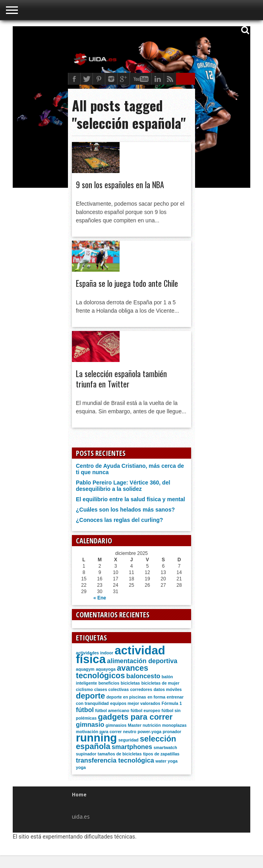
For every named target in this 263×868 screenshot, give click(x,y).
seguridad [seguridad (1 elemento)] (129, 740)
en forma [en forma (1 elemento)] (156, 697)
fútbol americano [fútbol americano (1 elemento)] (112, 710)
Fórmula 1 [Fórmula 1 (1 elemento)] (172, 703)
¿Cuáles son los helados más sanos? (125, 510)
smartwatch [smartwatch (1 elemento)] (165, 747)
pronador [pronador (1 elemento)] (172, 732)
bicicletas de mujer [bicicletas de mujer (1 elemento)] (161, 683)
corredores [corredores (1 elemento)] (141, 689)
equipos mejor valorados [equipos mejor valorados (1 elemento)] (135, 703)
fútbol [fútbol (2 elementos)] (85, 710)
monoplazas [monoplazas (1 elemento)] (174, 725)
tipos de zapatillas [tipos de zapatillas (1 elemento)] (161, 754)
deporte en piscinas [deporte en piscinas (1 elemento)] (126, 697)
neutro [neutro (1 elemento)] (130, 732)
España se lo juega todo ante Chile (127, 283)
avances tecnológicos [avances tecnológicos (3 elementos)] (112, 672)
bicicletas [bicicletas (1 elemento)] (131, 683)
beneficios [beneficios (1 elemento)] (109, 683)
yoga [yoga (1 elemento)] (81, 767)
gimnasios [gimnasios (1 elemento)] (116, 725)
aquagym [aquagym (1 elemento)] (85, 669)
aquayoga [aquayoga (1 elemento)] (106, 669)
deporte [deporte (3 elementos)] (90, 696)
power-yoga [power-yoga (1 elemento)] (149, 732)
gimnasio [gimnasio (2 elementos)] (90, 724)
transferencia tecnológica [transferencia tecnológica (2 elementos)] (115, 760)
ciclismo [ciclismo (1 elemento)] (84, 689)
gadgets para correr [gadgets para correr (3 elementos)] (135, 717)
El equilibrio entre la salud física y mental (131, 499)
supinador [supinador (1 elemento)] (86, 754)
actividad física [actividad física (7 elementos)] (121, 655)
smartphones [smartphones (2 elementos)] (132, 747)
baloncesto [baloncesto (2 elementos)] (143, 676)
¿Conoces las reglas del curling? (119, 520)
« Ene (100, 598)
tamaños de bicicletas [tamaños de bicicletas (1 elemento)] (120, 754)
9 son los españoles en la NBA (120, 185)
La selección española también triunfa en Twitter (121, 379)
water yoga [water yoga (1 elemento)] (166, 761)
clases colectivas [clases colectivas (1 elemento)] (111, 689)
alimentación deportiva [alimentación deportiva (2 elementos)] (142, 661)
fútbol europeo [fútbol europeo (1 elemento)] (146, 710)
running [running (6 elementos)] (96, 738)
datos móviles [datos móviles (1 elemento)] (167, 689)
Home (79, 795)
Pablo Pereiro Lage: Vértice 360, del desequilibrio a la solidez (123, 486)
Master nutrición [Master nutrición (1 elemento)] (144, 725)
